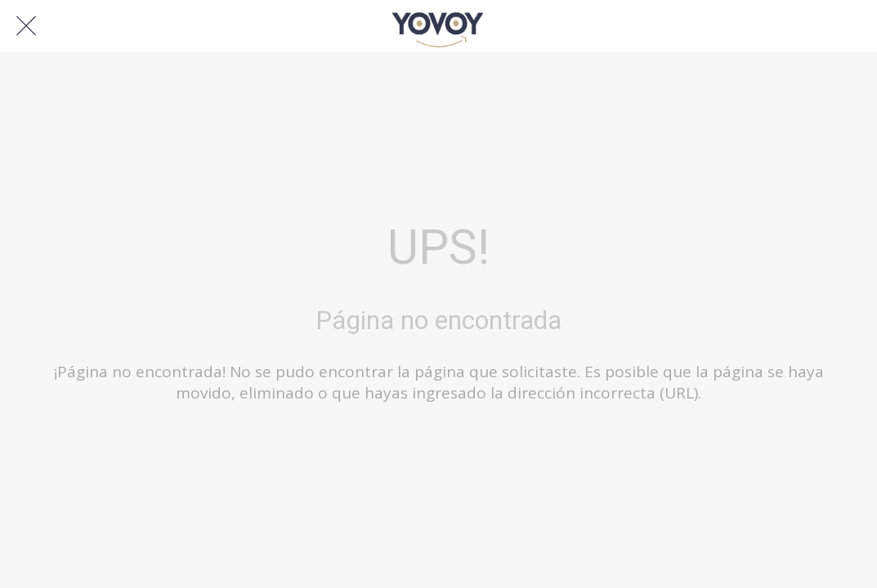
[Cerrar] (26, 26)
